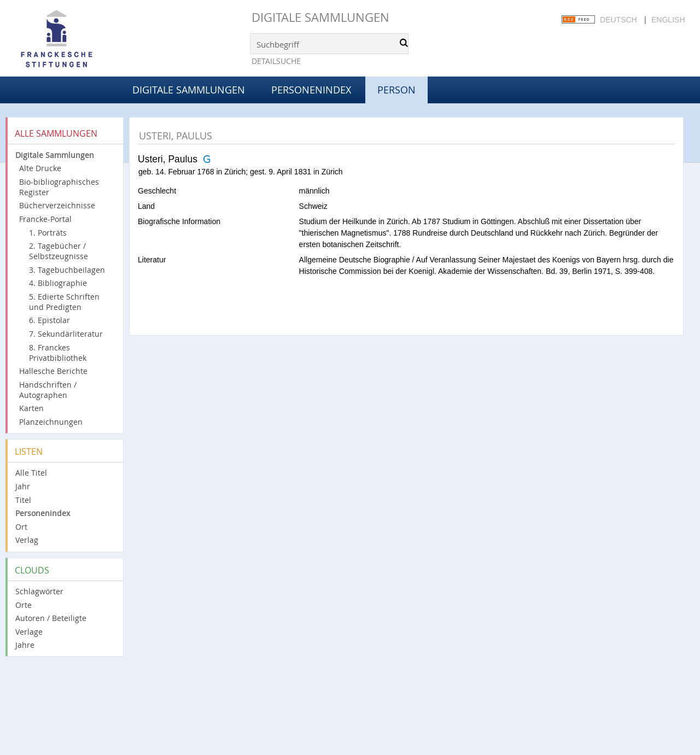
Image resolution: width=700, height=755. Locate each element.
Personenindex (311, 90)
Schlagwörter (39, 591)
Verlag (27, 540)
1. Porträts (48, 233)
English (668, 20)
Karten (31, 408)
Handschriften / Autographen (48, 390)
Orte (24, 605)
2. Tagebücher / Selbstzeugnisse (59, 251)
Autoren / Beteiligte (51, 618)
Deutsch (619, 20)
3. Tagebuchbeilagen (67, 270)
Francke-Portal (45, 219)
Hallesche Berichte (53, 371)
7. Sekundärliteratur (66, 334)
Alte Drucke (40, 168)
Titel (23, 500)
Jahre (25, 645)
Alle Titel (31, 473)
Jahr (23, 486)
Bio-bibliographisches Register (59, 187)
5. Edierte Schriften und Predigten (64, 302)
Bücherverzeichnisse (57, 205)
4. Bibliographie (58, 283)
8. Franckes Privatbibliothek (58, 353)
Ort (21, 527)
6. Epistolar (49, 320)
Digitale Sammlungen (320, 17)
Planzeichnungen (51, 422)
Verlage (29, 632)
